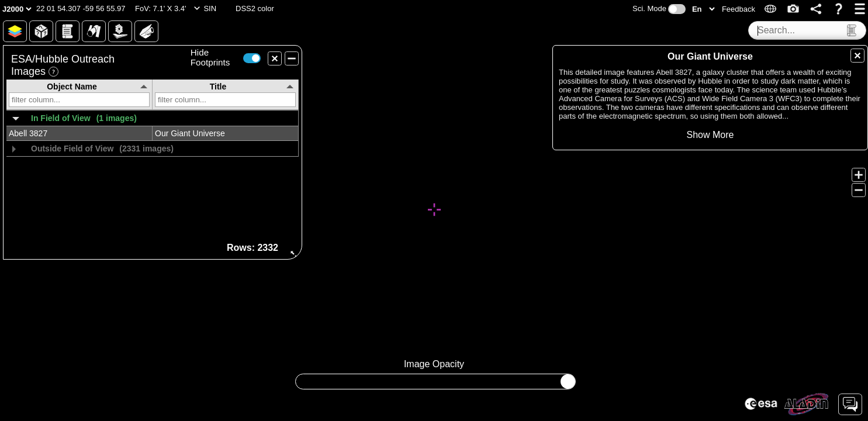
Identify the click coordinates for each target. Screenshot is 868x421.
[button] (81, 9)
